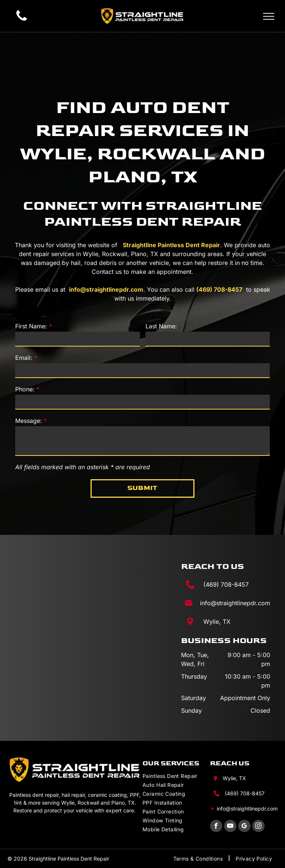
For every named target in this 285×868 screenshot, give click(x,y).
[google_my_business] (244, 827)
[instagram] (258, 827)
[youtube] (230, 827)
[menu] (269, 16)
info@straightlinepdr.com (106, 289)
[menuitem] (176, 775)
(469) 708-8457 (219, 289)
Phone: (25, 389)
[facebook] (216, 827)
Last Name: (161, 326)
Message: (29, 421)
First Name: (31, 326)
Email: (24, 358)
